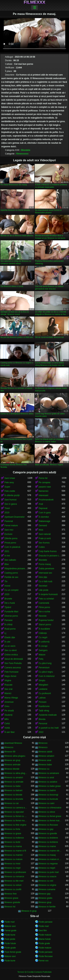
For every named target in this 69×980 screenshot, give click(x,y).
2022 (41, 732)
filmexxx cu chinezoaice (50, 808)
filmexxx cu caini (46, 803)
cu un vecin (10, 646)
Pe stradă (9, 711)
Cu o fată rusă (45, 581)
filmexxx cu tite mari (14, 881)
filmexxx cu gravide (48, 833)
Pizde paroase (46, 922)
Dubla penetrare (46, 569)
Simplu (42, 680)
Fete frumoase (11, 672)
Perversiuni (44, 668)
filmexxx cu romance (14, 877)
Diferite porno (11, 538)
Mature (42, 655)
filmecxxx (43, 743)
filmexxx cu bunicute (48, 799)
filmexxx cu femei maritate (16, 821)
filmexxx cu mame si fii (15, 851)
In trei (7, 556)
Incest (7, 586)
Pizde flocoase (46, 956)
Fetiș (41, 659)
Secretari (43, 586)
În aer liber (10, 732)
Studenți (8, 715)
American (9, 702)
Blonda (42, 719)
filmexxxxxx (22, 154)
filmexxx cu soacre (48, 877)
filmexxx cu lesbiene (48, 838)
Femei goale (10, 930)
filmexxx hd (10, 907)
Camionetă (44, 603)
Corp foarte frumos (48, 551)
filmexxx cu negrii (47, 868)
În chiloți (8, 625)
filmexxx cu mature (13, 859)
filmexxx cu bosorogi (48, 795)
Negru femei (10, 676)
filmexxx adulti (45, 752)
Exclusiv (8, 534)
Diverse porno (11, 616)
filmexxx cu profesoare (15, 872)
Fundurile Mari (11, 612)
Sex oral (8, 689)
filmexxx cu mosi (12, 864)
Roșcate (8, 685)
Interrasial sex (45, 573)
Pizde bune (10, 935)
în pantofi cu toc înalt (49, 728)
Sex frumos (44, 543)
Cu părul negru (46, 672)
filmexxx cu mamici (14, 855)
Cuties (42, 547)
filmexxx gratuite (12, 902)
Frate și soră (45, 538)
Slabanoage (44, 521)
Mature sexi (10, 926)
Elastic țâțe (10, 637)
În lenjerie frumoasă (48, 594)
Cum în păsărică (12, 547)
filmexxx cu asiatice (48, 782)
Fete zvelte (10, 491)
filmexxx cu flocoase (48, 825)
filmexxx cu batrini (47, 790)
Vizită (7, 728)
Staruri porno (45, 625)
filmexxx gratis (45, 898)
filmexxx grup (45, 902)
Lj (5, 633)
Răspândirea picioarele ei (16, 569)
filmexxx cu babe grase (50, 786)
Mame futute (45, 939)
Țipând (8, 607)
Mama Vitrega (11, 698)
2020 (7, 594)
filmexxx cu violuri (13, 885)
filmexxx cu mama (13, 846)
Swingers (43, 650)
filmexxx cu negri (12, 868)
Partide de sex (11, 577)
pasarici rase (45, 487)
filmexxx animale (12, 765)
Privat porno (10, 543)
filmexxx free (11, 894)
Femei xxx (44, 961)
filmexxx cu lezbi (12, 842)
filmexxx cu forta (12, 829)
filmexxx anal (45, 760)
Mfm (7, 719)
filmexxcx (43, 747)
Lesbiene (43, 689)
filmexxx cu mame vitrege (50, 851)
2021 (7, 551)
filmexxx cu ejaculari (14, 812)
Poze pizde (10, 939)
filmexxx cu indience (14, 838)
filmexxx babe (45, 765)
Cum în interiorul (47, 676)
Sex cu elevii (11, 650)
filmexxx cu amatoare (49, 773)
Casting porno (11, 573)
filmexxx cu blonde (13, 795)
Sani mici (9, 530)
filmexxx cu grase (13, 833)
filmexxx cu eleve (47, 812)
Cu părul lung (45, 663)
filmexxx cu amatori (14, 778)
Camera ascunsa (13, 668)
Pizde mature (45, 935)
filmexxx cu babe (12, 786)
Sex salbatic (10, 560)
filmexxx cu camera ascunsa (16, 808)
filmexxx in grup (29, 911)
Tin (6, 581)
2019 (7, 513)
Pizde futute (10, 943)
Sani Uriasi (10, 478)
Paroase (9, 620)
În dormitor (44, 517)
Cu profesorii (45, 693)
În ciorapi (43, 646)
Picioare (42, 702)
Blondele (26, 150)
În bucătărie (44, 629)
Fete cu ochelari (46, 599)
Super (7, 487)
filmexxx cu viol (46, 881)
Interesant (43, 495)
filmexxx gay (45, 894)
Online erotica (11, 655)
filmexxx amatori (46, 756)
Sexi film (43, 930)
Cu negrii (43, 637)
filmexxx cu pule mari (49, 872)
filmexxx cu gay (46, 829)
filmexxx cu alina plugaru (16, 773)
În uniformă (44, 642)
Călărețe (43, 633)
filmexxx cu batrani (13, 790)
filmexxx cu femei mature (50, 821)
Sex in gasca (11, 504)
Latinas (42, 698)
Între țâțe (43, 577)
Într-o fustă (10, 603)
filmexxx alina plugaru (15, 756)
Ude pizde (43, 590)
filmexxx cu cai (11, 803)
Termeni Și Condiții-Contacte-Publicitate (34, 972)
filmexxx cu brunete (14, 799)
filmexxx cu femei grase (50, 816)
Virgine (8, 680)
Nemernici (43, 491)
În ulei (7, 642)
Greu (7, 706)
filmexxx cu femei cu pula (16, 816)
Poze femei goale (13, 952)
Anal (41, 504)
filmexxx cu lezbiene (48, 842)
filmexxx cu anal (46, 778)
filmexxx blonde (12, 769)
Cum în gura (45, 513)
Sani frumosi (11, 500)
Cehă (7, 724)
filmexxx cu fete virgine (15, 825)
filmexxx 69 (10, 752)
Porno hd (43, 478)
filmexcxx (9, 747)
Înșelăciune (44, 706)
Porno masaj (45, 564)
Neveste (43, 616)
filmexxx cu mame (47, 846)
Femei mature (11, 526)
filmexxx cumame (47, 889)
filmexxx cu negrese (48, 864)
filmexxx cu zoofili (13, 889)
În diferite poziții (12, 495)
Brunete (8, 599)
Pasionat (9, 521)
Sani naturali (45, 534)
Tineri (7, 508)
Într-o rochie (44, 612)
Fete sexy (9, 482)
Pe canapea (44, 482)
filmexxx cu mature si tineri (50, 859)
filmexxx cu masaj (47, 855)
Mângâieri (43, 685)
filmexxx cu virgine (47, 885)
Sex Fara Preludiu (13, 663)
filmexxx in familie (47, 907)
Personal (43, 724)
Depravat (43, 508)
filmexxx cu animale (14, 782)
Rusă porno (10, 629)
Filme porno (44, 607)
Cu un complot (11, 590)
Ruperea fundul (46, 620)
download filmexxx (13, 743)
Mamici (8, 693)
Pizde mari (10, 922)
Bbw (7, 564)
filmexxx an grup (12, 760)
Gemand (43, 526)
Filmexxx (34, 2)
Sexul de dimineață (14, 659)
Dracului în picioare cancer (50, 556)
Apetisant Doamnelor (15, 517)
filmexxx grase (11, 898)
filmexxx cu (44, 769)
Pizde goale (44, 943)
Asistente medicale (48, 715)
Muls (41, 530)
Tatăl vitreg (44, 711)
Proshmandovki (46, 500)
